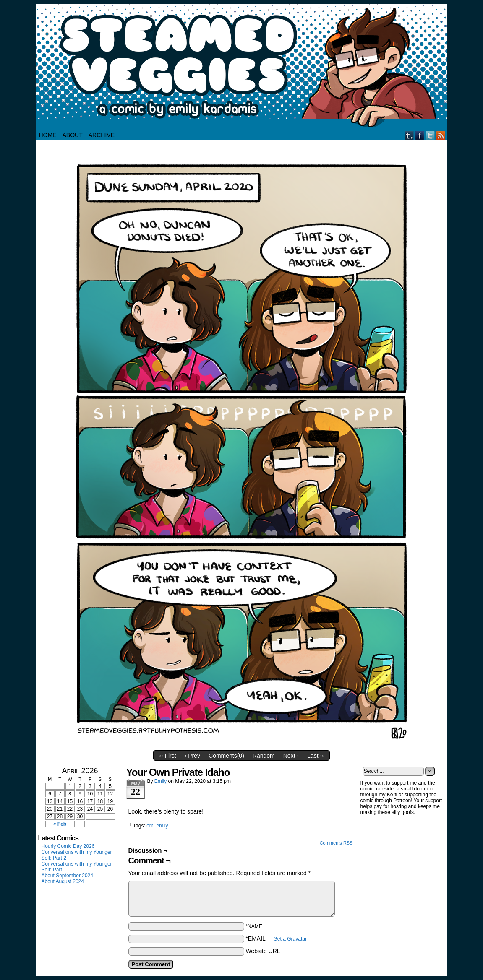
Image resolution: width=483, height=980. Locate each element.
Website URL (263, 951)
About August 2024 (63, 881)
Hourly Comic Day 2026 (68, 846)
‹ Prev (192, 756)
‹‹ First (167, 756)
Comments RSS (336, 843)
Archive (102, 135)
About (73, 135)
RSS (441, 135)
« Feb (60, 824)
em (150, 826)
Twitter (430, 135)
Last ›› (316, 756)
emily (162, 826)
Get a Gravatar (290, 939)
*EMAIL (276, 938)
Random (264, 756)
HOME (48, 135)
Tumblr (409, 135)
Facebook (420, 135)
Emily (161, 781)
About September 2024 (67, 876)
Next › (291, 756)
